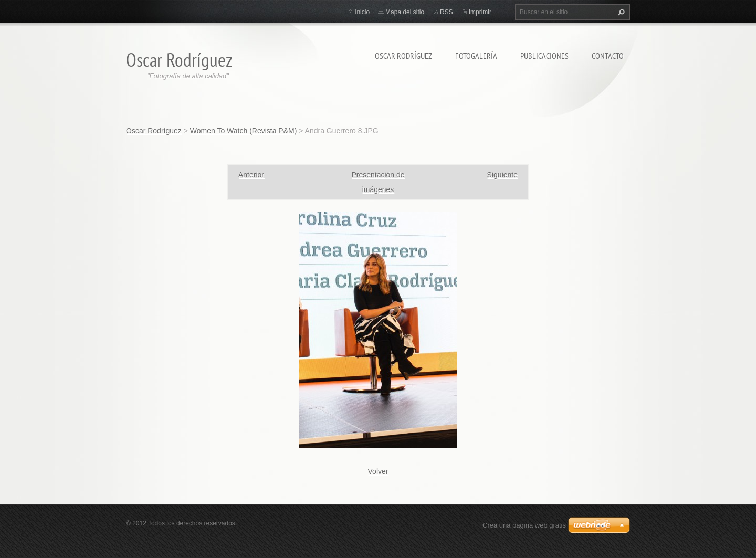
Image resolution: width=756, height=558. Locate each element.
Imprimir (480, 12)
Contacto (608, 56)
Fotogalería (476, 56)
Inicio (362, 12)
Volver (378, 471)
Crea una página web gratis (524, 525)
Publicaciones (544, 56)
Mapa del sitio (405, 12)
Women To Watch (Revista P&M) (244, 131)
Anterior (251, 175)
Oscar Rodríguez (403, 56)
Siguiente (502, 175)
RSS (447, 12)
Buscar (620, 12)
